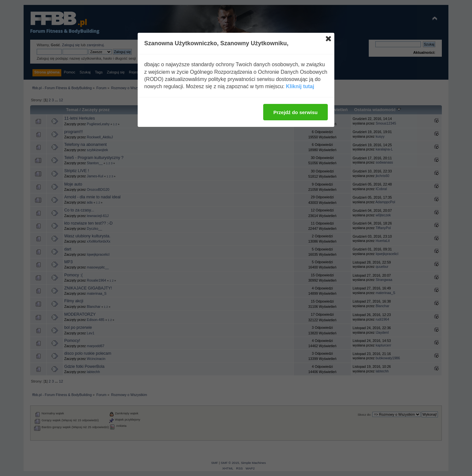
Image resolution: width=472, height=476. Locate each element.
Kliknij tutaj (300, 86)
